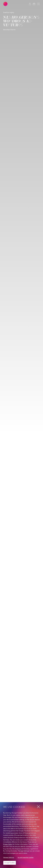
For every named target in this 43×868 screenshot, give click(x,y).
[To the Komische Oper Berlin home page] (5, 4)
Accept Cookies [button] (10, 863)
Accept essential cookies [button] (26, 858)
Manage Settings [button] (9, 858)
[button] (38, 4)
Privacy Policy (8, 844)
